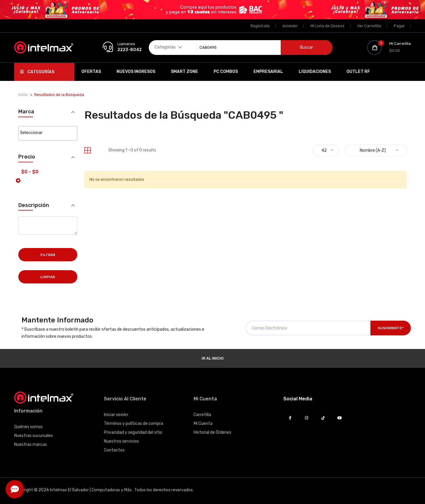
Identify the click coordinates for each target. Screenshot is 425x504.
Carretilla (202, 415)
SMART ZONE (184, 72)
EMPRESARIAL (268, 72)
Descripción (34, 205)
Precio (27, 157)
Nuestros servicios (121, 441)
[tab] (88, 150)
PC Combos (226, 72)
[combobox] (48, 133)
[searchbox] (48, 133)
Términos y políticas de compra (134, 424)
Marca (26, 112)
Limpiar (48, 277)
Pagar (399, 26)
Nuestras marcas (31, 445)
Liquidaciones (315, 72)
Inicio (23, 95)
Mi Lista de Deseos (327, 26)
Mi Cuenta (203, 424)
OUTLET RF (358, 72)
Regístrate (260, 26)
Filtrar (48, 255)
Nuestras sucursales (33, 436)
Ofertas (91, 72)
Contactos (114, 450)
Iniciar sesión (116, 415)
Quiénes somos (28, 427)
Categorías (37, 72)
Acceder (290, 26)
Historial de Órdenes (212, 432)
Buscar (307, 47)
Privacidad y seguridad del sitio (133, 432)
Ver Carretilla (369, 26)
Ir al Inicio (212, 358)
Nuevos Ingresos (136, 72)
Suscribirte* (391, 328)
